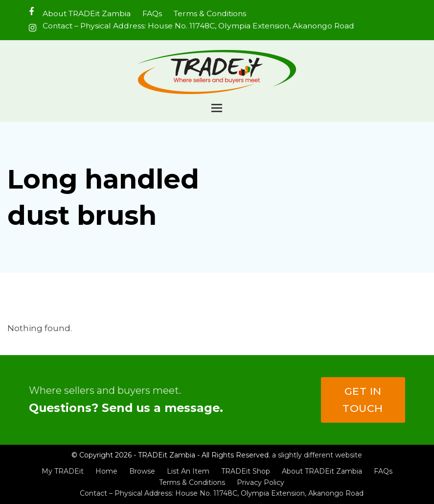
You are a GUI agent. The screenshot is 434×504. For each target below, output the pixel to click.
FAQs (383, 471)
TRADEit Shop (246, 471)
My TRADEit (63, 471)
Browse (142, 471)
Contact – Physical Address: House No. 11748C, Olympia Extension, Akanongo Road (222, 493)
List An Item (188, 471)
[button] (217, 108)
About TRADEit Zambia (322, 471)
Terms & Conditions (192, 482)
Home (106, 471)
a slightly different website (317, 455)
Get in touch (363, 400)
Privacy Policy (261, 482)
